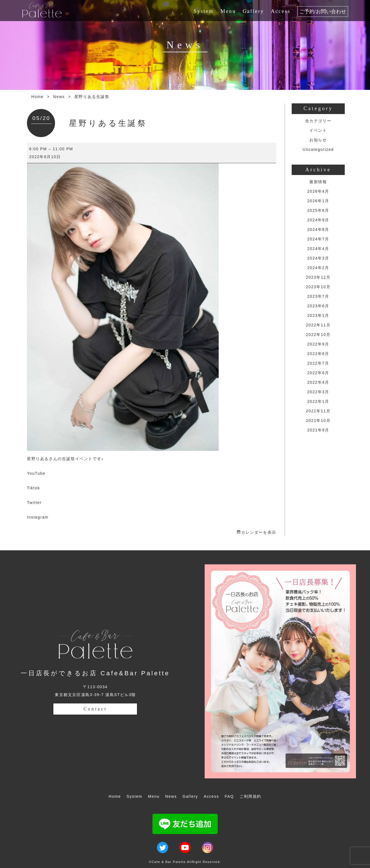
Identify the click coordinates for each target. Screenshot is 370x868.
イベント (318, 130)
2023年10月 (318, 287)
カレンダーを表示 (259, 532)
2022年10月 (318, 335)
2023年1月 (318, 315)
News (59, 97)
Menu (228, 11)
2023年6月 (318, 306)
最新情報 (318, 182)
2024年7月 (318, 239)
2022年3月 (318, 392)
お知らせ (318, 140)
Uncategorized (318, 149)
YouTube (36, 473)
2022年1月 (318, 401)
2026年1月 (318, 201)
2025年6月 (318, 210)
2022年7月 (318, 363)
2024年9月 (318, 220)
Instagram (38, 517)
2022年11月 (318, 325)
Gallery (253, 11)
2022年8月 (318, 354)
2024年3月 (318, 258)
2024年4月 (318, 249)
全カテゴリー (318, 121)
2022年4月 (318, 382)
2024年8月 (318, 230)
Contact (95, 709)
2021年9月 (318, 430)
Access (281, 11)
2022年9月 (318, 344)
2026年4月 (318, 191)
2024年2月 (318, 268)
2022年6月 (318, 373)
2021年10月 (318, 421)
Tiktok (33, 488)
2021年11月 (318, 411)
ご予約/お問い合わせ (323, 12)
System (204, 11)
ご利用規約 (250, 796)
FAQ (229, 796)
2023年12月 (318, 277)
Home (38, 97)
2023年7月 (318, 296)
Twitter (34, 503)
